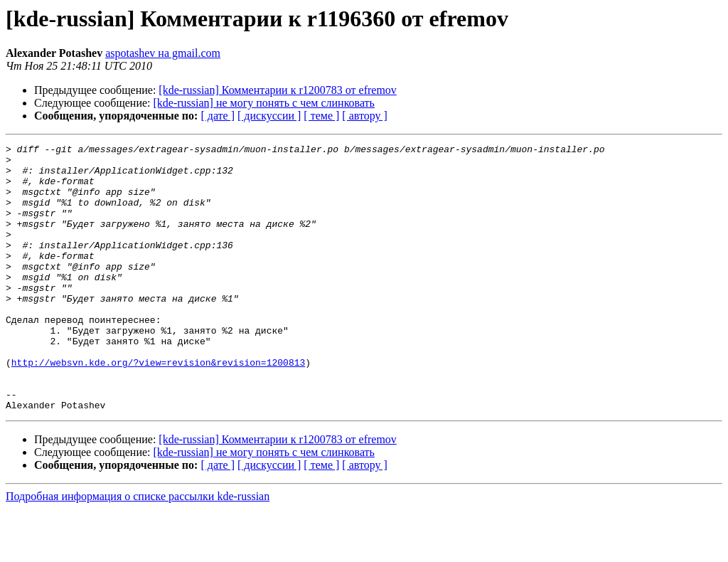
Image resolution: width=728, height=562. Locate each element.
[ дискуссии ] (269, 116)
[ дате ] (218, 116)
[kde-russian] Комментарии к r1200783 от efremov (278, 90)
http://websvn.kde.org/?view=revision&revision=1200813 (158, 407)
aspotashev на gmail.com (163, 53)
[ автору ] (364, 116)
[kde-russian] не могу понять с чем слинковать (264, 103)
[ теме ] (321, 116)
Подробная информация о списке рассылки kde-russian (138, 550)
